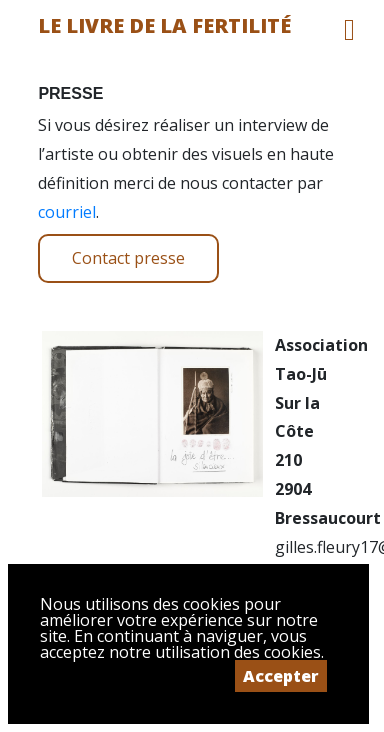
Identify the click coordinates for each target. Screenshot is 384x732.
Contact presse (128, 258)
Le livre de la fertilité (164, 26)
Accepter (281, 676)
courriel (67, 212)
